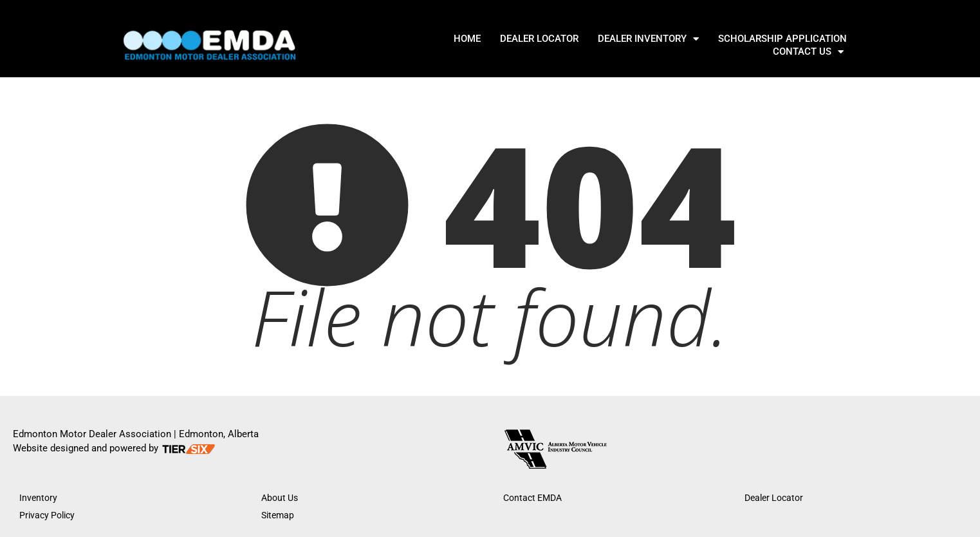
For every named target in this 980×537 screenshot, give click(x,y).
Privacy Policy (47, 515)
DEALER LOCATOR (447, 45)
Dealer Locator (774, 498)
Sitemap (278, 515)
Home (374, 45)
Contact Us (809, 45)
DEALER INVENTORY (556, 45)
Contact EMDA (532, 498)
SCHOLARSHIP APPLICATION (690, 45)
